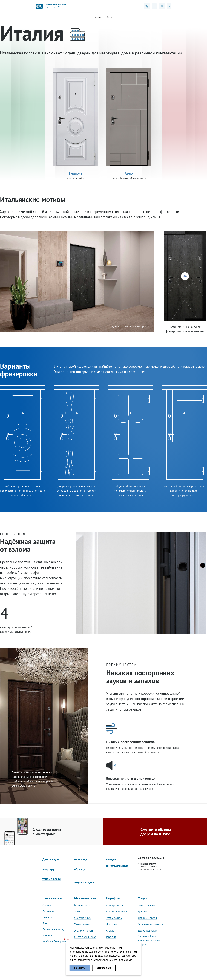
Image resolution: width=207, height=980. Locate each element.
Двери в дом (51, 859)
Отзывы (47, 905)
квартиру (48, 869)
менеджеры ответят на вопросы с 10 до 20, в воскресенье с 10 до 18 (149, 867)
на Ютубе (162, 834)
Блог (45, 923)
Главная (98, 17)
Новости (47, 917)
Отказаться (104, 968)
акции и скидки (84, 882)
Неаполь (76, 173)
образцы (80, 869)
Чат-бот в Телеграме (54, 941)
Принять (80, 968)
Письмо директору (53, 929)
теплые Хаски (51, 879)
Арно (129, 173)
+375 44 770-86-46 (151, 858)
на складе (81, 859)
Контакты (48, 935)
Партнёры (48, 911)
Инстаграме (46, 834)
